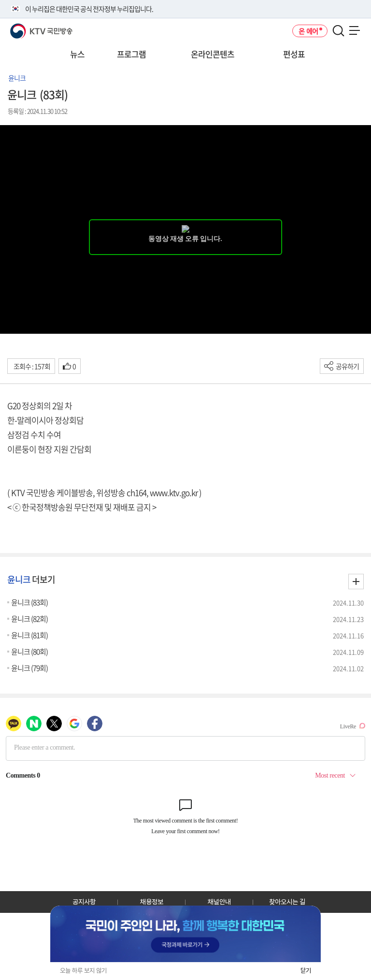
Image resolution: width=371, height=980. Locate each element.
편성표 (294, 54)
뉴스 (77, 54)
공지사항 (84, 902)
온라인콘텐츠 (213, 54)
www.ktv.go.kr (174, 492)
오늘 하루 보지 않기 (83, 971)
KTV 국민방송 (27, 27)
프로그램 (131, 54)
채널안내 (219, 902)
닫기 (306, 971)
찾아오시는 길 (287, 902)
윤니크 (17, 78)
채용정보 (152, 902)
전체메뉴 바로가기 (0, 0)
